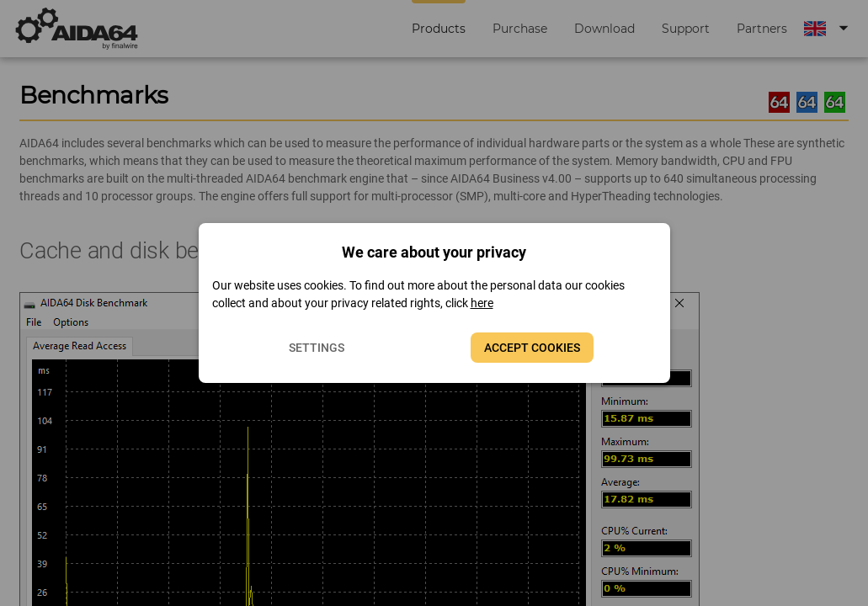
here (482, 303)
